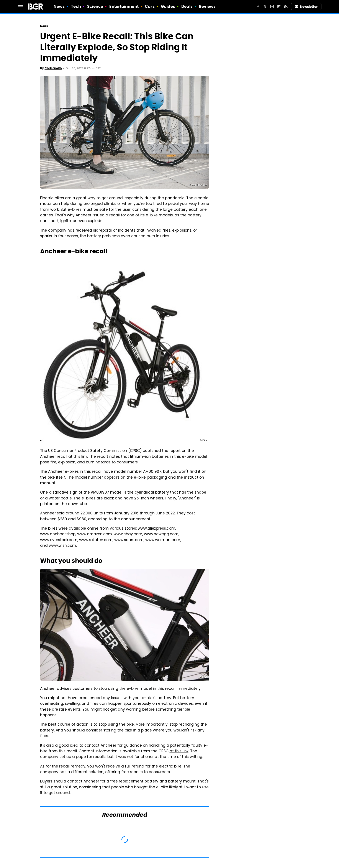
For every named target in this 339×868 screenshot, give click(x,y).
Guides (168, 6)
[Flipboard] (279, 7)
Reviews (207, 6)
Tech (76, 6)
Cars (150, 6)
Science (95, 6)
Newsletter (306, 7)
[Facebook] (258, 7)
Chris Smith (53, 68)
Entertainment (124, 6)
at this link (78, 457)
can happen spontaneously (125, 704)
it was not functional (134, 757)
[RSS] (286, 7)
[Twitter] (265, 7)
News (59, 6)
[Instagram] (272, 7)
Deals (187, 6)
